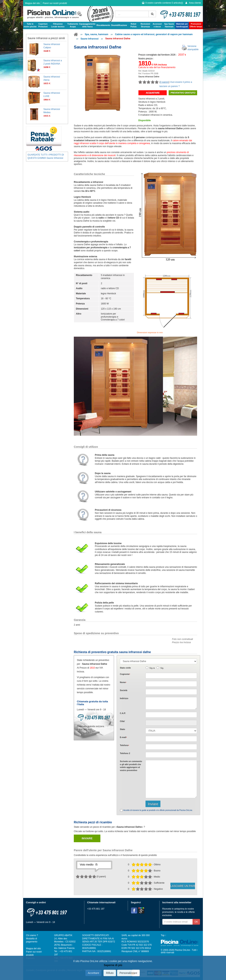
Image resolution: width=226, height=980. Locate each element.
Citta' (122, 721)
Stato (122, 729)
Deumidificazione (119, 25)
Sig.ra (152, 668)
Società (124, 690)
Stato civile (125, 668)
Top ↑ (163, 935)
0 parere (165, 82)
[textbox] (171, 715)
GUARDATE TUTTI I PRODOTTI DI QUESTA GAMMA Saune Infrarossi (46, 156)
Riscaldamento (103, 25)
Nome (123, 682)
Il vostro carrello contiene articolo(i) (162, 3)
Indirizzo (124, 698)
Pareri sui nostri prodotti (55, 3)
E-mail (123, 737)
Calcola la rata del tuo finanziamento (157, 67)
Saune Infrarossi (89, 39)
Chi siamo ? (32, 935)
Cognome (125, 674)
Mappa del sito (33, 3)
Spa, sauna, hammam (96, 34)
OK (196, 922)
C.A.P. (123, 713)
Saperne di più (113, 965)
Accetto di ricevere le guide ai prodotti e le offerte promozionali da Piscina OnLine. (158, 810)
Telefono (124, 745)
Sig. (162, 668)
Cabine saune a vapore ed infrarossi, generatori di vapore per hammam (154, 34)
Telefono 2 (125, 753)
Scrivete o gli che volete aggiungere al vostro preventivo (131, 766)
